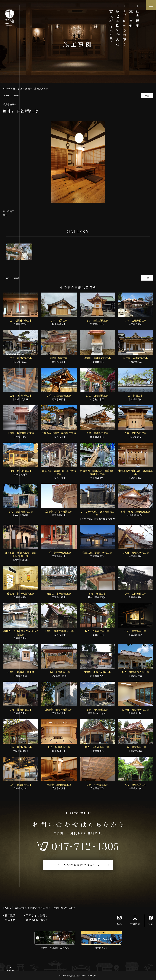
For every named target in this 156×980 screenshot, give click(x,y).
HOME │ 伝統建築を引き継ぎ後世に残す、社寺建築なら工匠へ (40, 908)
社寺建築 (10, 915)
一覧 (147, 96)
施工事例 (10, 920)
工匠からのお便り (37, 915)
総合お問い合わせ (37, 920)
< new (7, 96)
